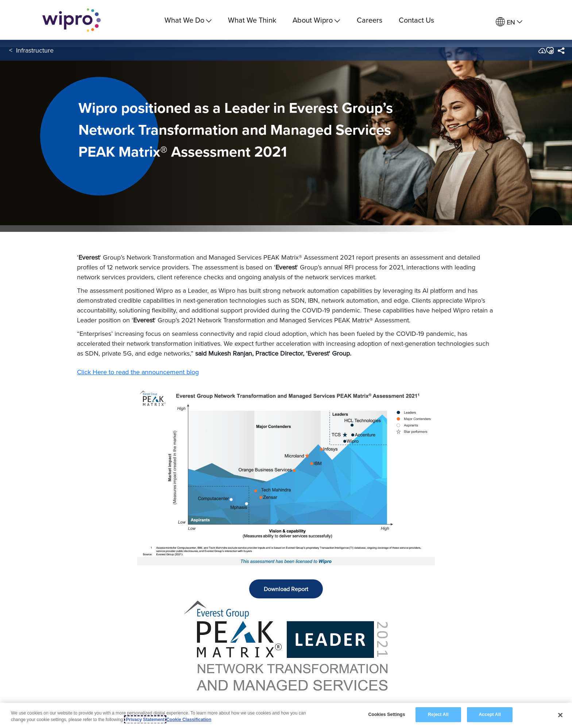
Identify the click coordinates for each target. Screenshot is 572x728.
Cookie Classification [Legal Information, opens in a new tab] (189, 720)
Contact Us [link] (416, 20)
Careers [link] (370, 20)
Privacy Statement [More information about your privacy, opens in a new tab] (145, 720)
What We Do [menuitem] (188, 20)
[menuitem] (509, 22)
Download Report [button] (286, 589)
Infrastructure (35, 51)
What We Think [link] (252, 20)
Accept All (490, 715)
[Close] (560, 715)
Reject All (438, 715)
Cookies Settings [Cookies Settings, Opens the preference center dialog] (387, 715)
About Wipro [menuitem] (316, 20)
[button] (550, 51)
